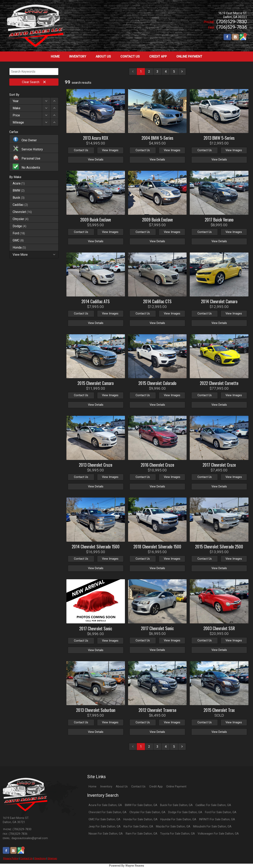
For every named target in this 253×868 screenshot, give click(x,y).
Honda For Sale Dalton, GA (140, 819)
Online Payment (176, 787)
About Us (122, 787)
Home (93, 787)
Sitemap (52, 858)
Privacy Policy (11, 858)
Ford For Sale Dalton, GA (221, 812)
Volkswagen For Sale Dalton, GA (218, 834)
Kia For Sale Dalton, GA (138, 827)
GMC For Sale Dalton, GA (104, 819)
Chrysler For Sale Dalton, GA (147, 812)
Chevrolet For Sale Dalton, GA (108, 812)
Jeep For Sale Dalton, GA (105, 827)
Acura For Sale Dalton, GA (105, 805)
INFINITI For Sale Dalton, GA (217, 819)
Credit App (156, 787)
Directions (40, 858)
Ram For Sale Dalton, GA (142, 834)
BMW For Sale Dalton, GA (141, 805)
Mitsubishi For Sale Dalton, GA (212, 827)
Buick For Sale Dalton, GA (176, 805)
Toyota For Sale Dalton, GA (177, 834)
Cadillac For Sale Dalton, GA (213, 805)
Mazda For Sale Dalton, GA (173, 827)
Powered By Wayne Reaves (127, 866)
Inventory (106, 787)
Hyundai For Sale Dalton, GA (178, 819)
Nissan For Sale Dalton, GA (106, 834)
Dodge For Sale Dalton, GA (185, 812)
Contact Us (26, 858)
